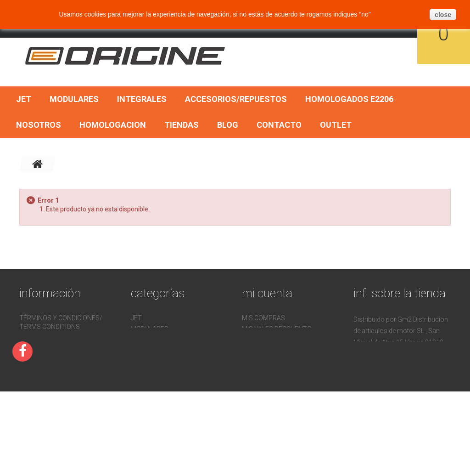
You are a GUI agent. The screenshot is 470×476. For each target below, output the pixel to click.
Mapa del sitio (43, 393)
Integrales (142, 99)
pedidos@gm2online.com (395, 409)
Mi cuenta (267, 293)
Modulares (74, 99)
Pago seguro (41, 338)
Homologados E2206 (349, 99)
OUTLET (336, 125)
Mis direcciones (268, 340)
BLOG (228, 125)
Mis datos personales (279, 351)
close (443, 15)
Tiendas (182, 125)
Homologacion (113, 125)
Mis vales (257, 362)
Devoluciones (42, 371)
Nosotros (39, 125)
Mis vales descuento (277, 329)
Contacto (279, 125)
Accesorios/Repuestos (236, 99)
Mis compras (263, 318)
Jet (24, 99)
